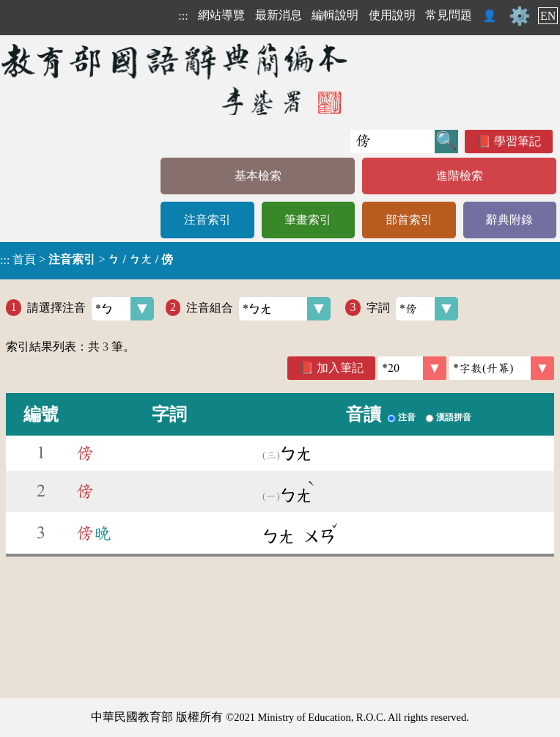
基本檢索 (258, 176)
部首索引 (409, 220)
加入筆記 (340, 368)
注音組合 (258, 309)
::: (183, 16)
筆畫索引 (308, 220)
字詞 (412, 309)
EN (548, 16)
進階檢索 (460, 176)
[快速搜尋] (393, 142)
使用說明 (392, 15)
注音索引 (207, 220)
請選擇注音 (91, 309)
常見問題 (449, 15)
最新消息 (279, 15)
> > (86, 260)
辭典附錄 (509, 220)
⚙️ (520, 16)
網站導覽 (221, 15)
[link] (502, 368)
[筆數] (412, 368)
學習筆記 (517, 141)
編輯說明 (335, 15)
